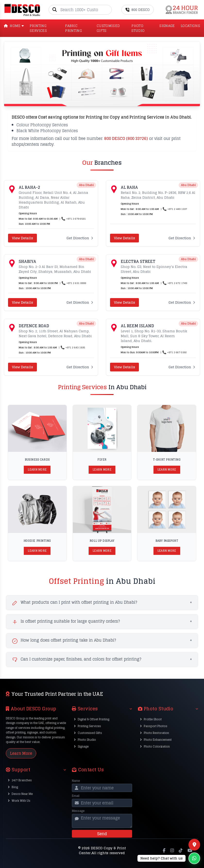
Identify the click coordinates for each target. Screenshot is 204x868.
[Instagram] (172, 851)
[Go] (108, 10)
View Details (22, 238)
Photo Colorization (155, 746)
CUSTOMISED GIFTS (108, 28)
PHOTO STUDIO (138, 28)
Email (76, 796)
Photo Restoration (154, 733)
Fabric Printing (73, 28)
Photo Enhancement (156, 740)
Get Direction (80, 238)
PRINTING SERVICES (38, 28)
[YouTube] (190, 851)
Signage (81, 746)
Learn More (37, 470)
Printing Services (87, 726)
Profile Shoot (151, 719)
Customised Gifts (88, 733)
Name (76, 781)
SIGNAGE (167, 26)
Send (102, 834)
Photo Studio (85, 740)
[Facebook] (164, 851)
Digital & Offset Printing (92, 719)
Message (78, 811)
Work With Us (19, 801)
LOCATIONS (190, 26)
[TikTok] (181, 851)
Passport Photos (154, 726)
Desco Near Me (20, 794)
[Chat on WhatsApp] (169, 858)
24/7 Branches (20, 780)
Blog (13, 787)
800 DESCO (138, 10)
